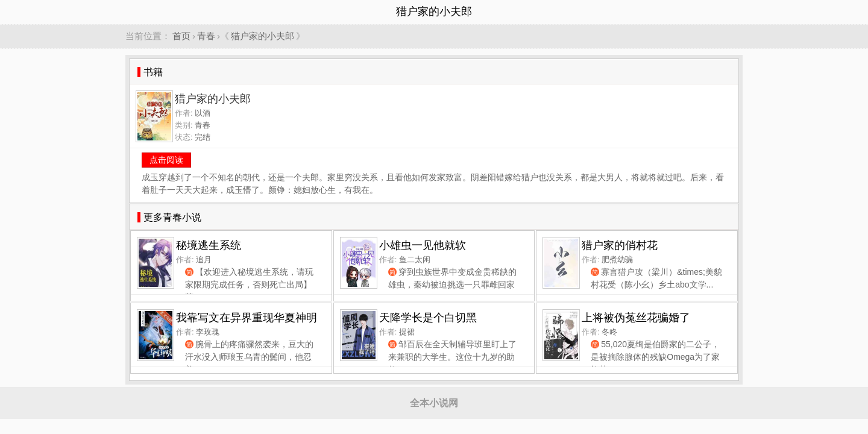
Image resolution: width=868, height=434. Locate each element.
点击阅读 (166, 160)
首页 (181, 36)
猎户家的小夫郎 (263, 36)
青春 (206, 36)
